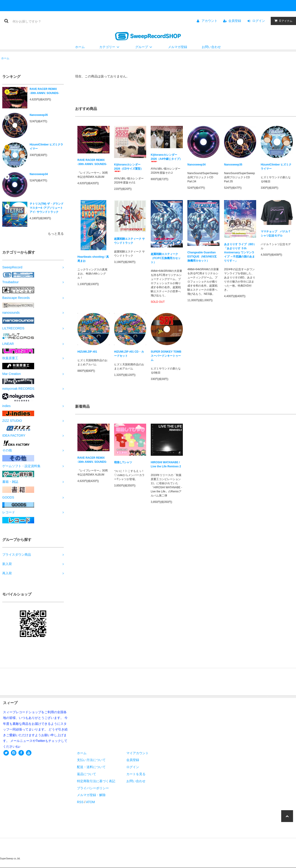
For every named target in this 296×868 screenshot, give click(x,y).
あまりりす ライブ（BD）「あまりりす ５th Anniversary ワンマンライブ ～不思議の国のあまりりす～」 (240, 252)
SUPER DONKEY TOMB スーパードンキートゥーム (166, 356)
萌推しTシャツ (123, 462)
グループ (144, 47)
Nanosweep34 (39, 174)
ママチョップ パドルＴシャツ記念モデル (276, 234)
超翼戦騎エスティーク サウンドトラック (129, 241)
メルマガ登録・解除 (91, 795)
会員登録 (235, 21)
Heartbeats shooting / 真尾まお (93, 259)
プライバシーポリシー (93, 788)
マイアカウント (138, 753)
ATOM (91, 802)
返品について (87, 774)
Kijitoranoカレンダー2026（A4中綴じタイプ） (166, 158)
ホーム (80, 47)
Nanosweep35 (39, 115)
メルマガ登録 (178, 47)
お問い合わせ (211, 47)
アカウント (209, 21)
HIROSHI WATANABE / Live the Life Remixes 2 (166, 464)
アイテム (282, 21)
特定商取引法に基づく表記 (96, 781)
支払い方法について (91, 760)
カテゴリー (110, 47)
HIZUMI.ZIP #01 (87, 352)
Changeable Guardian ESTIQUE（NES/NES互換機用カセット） (202, 257)
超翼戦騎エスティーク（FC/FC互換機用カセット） (166, 258)
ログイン (259, 21)
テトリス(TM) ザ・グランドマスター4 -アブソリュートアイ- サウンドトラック (47, 208)
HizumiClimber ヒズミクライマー (46, 147)
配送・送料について (91, 767)
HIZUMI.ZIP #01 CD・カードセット (129, 354)
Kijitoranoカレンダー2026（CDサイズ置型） (129, 167)
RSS (80, 802)
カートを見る (136, 774)
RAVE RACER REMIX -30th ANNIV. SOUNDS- (44, 91)
